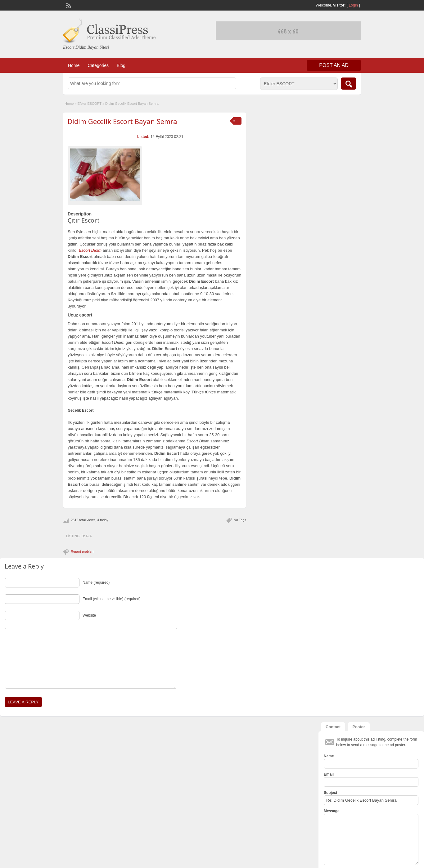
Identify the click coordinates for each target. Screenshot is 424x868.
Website (89, 615)
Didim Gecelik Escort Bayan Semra (122, 121)
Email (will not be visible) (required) (112, 599)
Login (353, 5)
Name (329, 756)
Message (332, 811)
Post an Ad (334, 65)
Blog (121, 65)
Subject (330, 793)
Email (329, 774)
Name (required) (96, 582)
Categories (98, 65)
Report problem (83, 551)
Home (74, 65)
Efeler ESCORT (90, 104)
